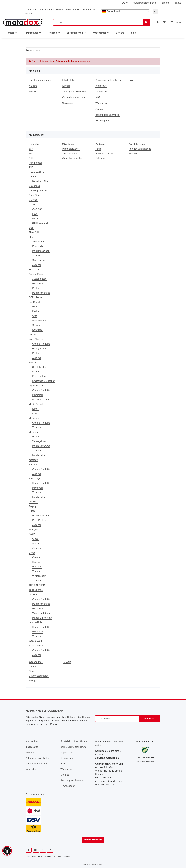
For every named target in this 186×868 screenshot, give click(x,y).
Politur (36, 288)
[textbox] (125, 11)
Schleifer (37, 256)
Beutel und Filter (41, 181)
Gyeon (32, 335)
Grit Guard (34, 302)
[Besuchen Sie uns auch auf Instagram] (36, 850)
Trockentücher (70, 153)
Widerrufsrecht (103, 103)
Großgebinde (39, 348)
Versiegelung (39, 441)
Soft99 (32, 534)
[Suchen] (98, 22)
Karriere (165, 3)
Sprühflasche (39, 367)
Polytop (33, 506)
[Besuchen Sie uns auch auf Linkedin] (50, 850)
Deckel (36, 311)
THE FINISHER (37, 585)
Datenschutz (102, 92)
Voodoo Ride (35, 622)
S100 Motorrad (40, 223)
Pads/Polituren (40, 520)
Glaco (35, 539)
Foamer (36, 372)
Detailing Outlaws (38, 191)
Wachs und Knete (41, 613)
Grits (35, 316)
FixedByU (34, 232)
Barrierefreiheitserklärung (109, 80)
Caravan (37, 557)
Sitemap (100, 109)
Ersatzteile (38, 246)
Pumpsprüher (39, 376)
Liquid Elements (37, 386)
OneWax (33, 502)
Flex (31, 237)
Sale (133, 33)
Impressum (101, 86)
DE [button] (124, 3)
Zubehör (37, 265)
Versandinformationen (74, 97)
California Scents (38, 172)
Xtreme (36, 571)
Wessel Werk (36, 641)
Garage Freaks (37, 274)
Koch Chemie (36, 339)
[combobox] (125, 11)
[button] (158, 22)
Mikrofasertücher (71, 149)
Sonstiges (37, 330)
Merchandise (39, 455)
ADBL (32, 158)
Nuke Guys (35, 478)
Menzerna (34, 432)
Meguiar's (34, 418)
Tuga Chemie (36, 590)
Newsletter (68, 103)
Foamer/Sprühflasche (140, 149)
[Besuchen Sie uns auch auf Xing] (43, 850)
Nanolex (33, 465)
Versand (66, 857)
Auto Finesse (36, 163)
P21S (35, 218)
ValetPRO (34, 595)
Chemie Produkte (41, 344)
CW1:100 (37, 209)
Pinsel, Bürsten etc (42, 618)
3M (30, 153)
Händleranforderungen (144, 3)
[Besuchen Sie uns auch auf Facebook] (29, 850)
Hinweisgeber (103, 121)
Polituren (100, 158)
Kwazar (33, 362)
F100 (35, 214)
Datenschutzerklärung (78, 717)
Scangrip (33, 530)
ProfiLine (37, 567)
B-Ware (67, 662)
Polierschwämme (41, 293)
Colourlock (34, 186)
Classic (36, 562)
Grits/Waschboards (39, 676)
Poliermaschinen (41, 251)
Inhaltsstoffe (68, 80)
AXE (31, 167)
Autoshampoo (39, 279)
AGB (98, 97)
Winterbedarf (39, 576)
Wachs (36, 543)
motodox (33, 460)
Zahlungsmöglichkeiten (74, 92)
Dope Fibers (35, 195)
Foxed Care (35, 270)
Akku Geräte (39, 242)
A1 (34, 205)
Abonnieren (150, 719)
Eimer (35, 307)
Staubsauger (39, 260)
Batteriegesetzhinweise (107, 115)
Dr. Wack (33, 200)
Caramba (34, 177)
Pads (98, 149)
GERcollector (36, 297)
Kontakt (177, 3)
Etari (31, 228)
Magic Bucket (36, 404)
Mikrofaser (38, 283)
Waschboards (39, 321)
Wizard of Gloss (37, 646)
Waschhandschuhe (72, 158)
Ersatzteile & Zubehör (43, 381)
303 (31, 149)
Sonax (32, 553)
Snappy (36, 325)
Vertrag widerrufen (93, 840)
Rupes (32, 511)
